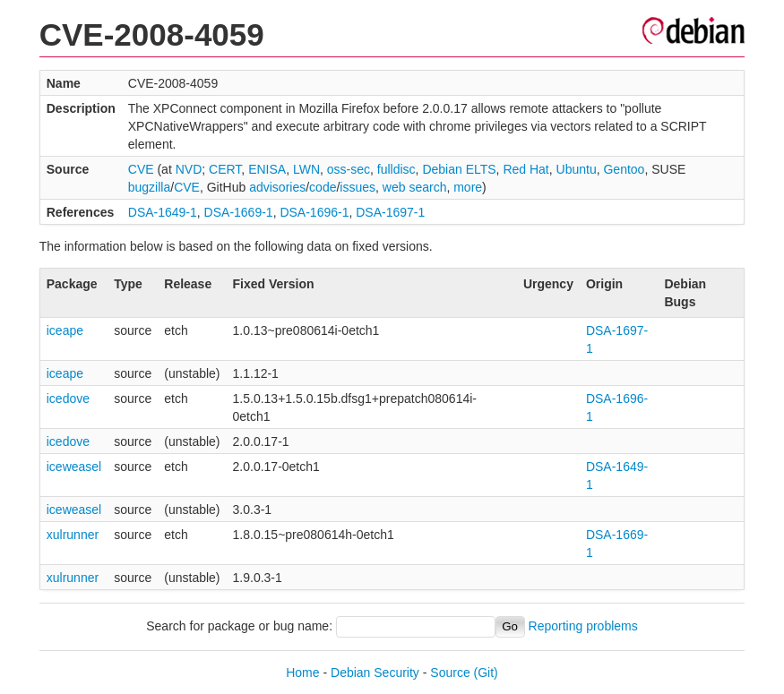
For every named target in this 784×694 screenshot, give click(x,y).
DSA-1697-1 (390, 212)
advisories (277, 187)
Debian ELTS (459, 169)
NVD (189, 169)
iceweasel (74, 467)
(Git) (486, 673)
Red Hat (526, 169)
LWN (306, 169)
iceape (65, 330)
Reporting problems (583, 626)
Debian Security (375, 673)
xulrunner (73, 535)
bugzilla (149, 187)
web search (415, 187)
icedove (68, 398)
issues (358, 187)
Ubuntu (577, 169)
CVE (141, 169)
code (323, 187)
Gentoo (624, 169)
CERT (225, 169)
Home (302, 673)
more (468, 187)
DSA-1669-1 (239, 212)
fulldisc (396, 169)
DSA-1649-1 (163, 212)
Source (450, 673)
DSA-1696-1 (314, 212)
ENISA (267, 169)
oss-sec (349, 169)
